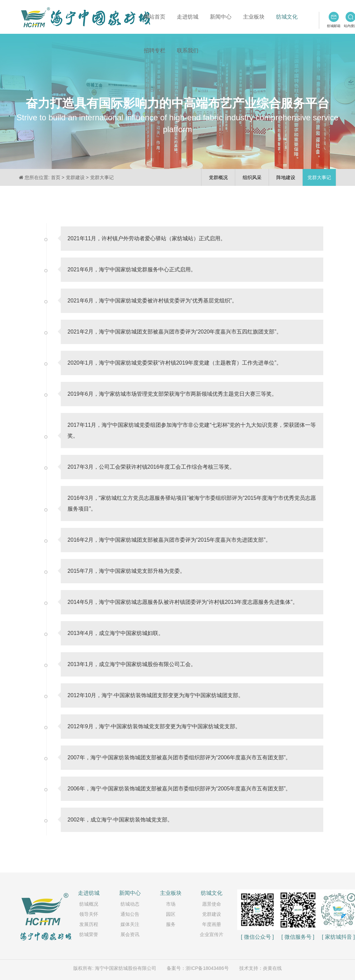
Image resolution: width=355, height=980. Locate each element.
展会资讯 (130, 934)
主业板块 (254, 17)
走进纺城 (188, 17)
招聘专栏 (155, 51)
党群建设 (212, 914)
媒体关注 (130, 924)
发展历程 (89, 924)
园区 (171, 914)
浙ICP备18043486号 (207, 968)
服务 (171, 924)
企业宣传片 (212, 934)
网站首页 (155, 17)
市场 (171, 904)
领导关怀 (89, 914)
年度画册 (212, 924)
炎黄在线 (272, 968)
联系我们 (188, 51)
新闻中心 (221, 17)
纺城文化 (287, 17)
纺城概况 (89, 904)
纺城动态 (130, 904)
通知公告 (130, 914)
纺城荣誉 (89, 934)
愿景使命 (212, 904)
